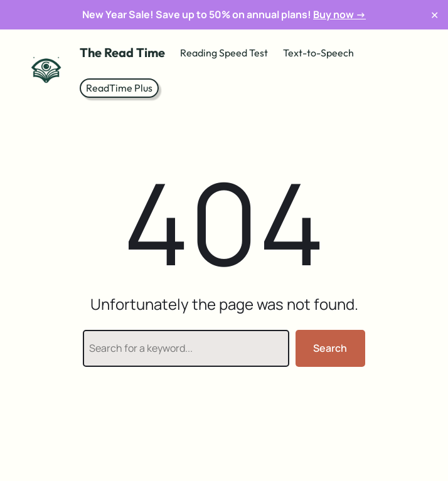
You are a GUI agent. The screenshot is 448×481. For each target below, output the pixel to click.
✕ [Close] (435, 15)
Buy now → (339, 14)
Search (330, 348)
